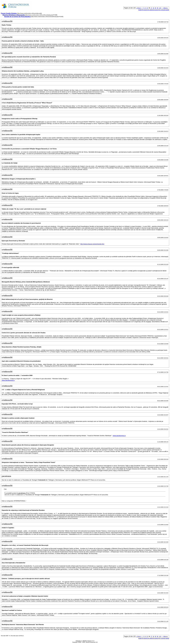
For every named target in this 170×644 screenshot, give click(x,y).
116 (160, 8)
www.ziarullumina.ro (8, 380)
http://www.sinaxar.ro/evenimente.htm (92, 244)
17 (151, 8)
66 (158, 8)
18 (153, 8)
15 (147, 8)
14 (145, 8)
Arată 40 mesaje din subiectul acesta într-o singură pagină (154, 10)
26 (155, 8)
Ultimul (166, 8)
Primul (139, 8)
